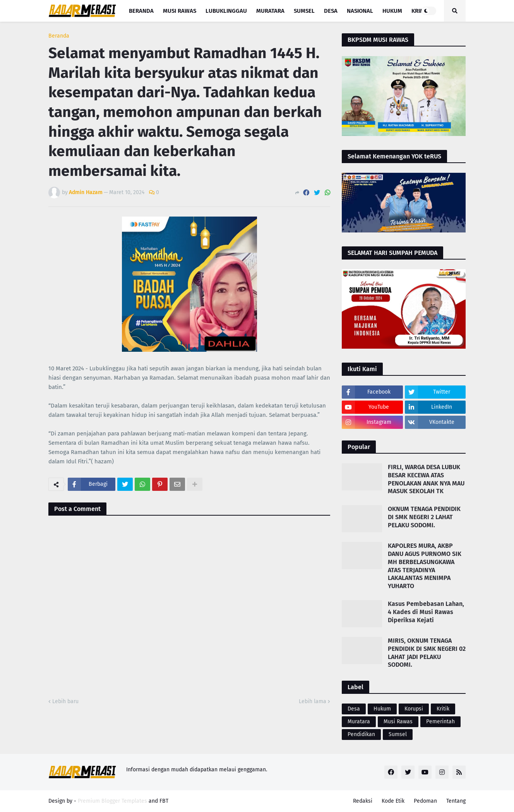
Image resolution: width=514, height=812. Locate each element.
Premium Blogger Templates (112, 801)
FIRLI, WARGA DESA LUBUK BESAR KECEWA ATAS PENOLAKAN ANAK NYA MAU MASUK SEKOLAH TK (426, 479)
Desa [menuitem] (331, 11)
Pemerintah (440, 722)
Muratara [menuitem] (270, 11)
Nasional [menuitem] (360, 11)
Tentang (456, 801)
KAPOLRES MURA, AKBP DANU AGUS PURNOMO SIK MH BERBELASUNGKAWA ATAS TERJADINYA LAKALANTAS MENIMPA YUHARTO (425, 566)
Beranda (59, 36)
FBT (164, 801)
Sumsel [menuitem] (304, 11)
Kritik (443, 709)
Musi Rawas (398, 722)
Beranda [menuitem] (141, 11)
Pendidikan (361, 734)
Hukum (382, 709)
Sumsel (398, 734)
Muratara (359, 722)
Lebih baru (65, 701)
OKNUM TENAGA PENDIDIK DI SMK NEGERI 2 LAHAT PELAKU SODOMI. (424, 517)
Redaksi (363, 801)
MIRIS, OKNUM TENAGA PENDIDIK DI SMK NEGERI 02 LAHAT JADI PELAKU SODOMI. (427, 653)
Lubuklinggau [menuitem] (226, 11)
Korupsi (414, 709)
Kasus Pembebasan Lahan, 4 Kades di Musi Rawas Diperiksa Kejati (426, 612)
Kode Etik (393, 801)
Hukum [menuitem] (392, 11)
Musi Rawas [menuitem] (180, 11)
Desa (354, 709)
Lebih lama (313, 701)
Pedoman (425, 801)
